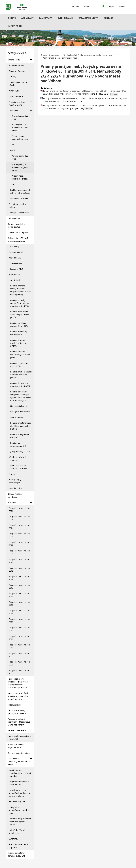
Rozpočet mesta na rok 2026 (19, 510)
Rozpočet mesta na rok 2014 (19, 612)
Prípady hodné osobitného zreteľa (20, 137)
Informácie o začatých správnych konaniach (17, 712)
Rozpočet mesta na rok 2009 (19, 655)
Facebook (75, 6)
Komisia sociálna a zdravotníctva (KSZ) (19, 325)
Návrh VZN (14, 91)
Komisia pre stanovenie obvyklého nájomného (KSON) (21, 426)
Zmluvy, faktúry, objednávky (15, 495)
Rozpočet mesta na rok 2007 (19, 672)
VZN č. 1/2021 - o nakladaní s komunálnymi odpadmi (20, 773)
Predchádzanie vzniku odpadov (18, 846)
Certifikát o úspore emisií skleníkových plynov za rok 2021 (20, 822)
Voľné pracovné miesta (19, 213)
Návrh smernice (16, 96)
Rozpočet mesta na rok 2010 (19, 646)
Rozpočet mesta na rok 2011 (19, 638)
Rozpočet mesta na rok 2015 (19, 603)
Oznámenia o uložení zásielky (18, 84)
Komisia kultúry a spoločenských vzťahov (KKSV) (20, 355)
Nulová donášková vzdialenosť (17, 832)
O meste (12, 18)
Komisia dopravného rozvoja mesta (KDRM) (20, 385)
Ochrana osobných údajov (19, 753)
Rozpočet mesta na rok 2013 (19, 621)
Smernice (13, 474)
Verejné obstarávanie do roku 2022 (20, 737)
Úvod (45, 55)
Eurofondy (13, 839)
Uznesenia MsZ (16, 263)
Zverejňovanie (65, 18)
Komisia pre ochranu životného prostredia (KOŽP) (20, 315)
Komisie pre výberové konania (20, 436)
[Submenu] (17, 18)
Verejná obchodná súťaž (20, 157)
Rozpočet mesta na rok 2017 (19, 586)
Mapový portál (15, 26)
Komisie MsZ (20, 280)
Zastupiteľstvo (14, 218)
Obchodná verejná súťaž (20, 118)
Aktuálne (21, 110)
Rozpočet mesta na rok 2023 (19, 535)
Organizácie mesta (88, 18)
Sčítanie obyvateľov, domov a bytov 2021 (17, 854)
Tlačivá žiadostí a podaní (18, 232)
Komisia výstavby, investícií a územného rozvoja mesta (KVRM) (20, 303)
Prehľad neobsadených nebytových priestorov (20, 191)
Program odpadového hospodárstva (19, 783)
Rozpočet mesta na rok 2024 (19, 527)
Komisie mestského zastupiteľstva (16, 225)
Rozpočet (20, 503)
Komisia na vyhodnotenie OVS (18, 444)
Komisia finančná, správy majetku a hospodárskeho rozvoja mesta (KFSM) (21, 290)
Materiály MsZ (15, 258)
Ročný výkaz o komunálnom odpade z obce (19, 810)
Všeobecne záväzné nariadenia (18, 459)
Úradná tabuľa (20, 60)
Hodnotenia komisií (19, 406)
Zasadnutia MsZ (16, 252)
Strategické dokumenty (19, 412)
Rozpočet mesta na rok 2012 (19, 629)
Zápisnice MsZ (15, 275)
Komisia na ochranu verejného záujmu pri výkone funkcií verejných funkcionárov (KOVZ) (21, 396)
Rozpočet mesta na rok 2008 (19, 663)
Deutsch (123, 6)
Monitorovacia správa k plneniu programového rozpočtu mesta (18, 696)
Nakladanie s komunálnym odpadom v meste (20, 761)
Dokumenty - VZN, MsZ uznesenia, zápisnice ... (20, 239)
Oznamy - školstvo (17, 71)
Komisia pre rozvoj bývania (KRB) (19, 333)
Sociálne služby (14, 705)
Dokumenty (14, 247)
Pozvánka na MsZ (17, 65)
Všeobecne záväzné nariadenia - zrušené (18, 467)
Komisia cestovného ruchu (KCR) (19, 365)
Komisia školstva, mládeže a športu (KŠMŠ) (18, 343)
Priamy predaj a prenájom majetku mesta (20, 128)
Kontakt (108, 18)
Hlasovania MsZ (16, 269)
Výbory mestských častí (19, 452)
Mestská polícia (16, 488)
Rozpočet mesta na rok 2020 (19, 561)
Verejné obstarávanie (18, 198)
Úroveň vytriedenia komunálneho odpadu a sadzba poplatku (19, 793)
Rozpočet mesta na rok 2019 (19, 569)
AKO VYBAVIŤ (27, 18)
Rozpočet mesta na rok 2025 (19, 518)
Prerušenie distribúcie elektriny (18, 206)
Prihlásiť (87, 6)
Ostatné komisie (20, 417)
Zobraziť (114, 94)
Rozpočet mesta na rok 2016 (19, 595)
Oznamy (12, 77)
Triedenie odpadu (17, 802)
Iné (13, 145)
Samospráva (46, 18)
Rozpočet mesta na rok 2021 (19, 552)
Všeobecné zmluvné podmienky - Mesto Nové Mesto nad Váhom (19, 722)
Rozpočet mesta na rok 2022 (19, 544)
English (112, 6)
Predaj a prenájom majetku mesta (20, 103)
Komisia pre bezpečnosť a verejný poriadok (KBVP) (21, 375)
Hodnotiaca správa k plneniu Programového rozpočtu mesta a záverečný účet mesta (18, 683)
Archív (21, 150)
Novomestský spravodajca (15, 481)
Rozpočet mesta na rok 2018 (19, 578)
